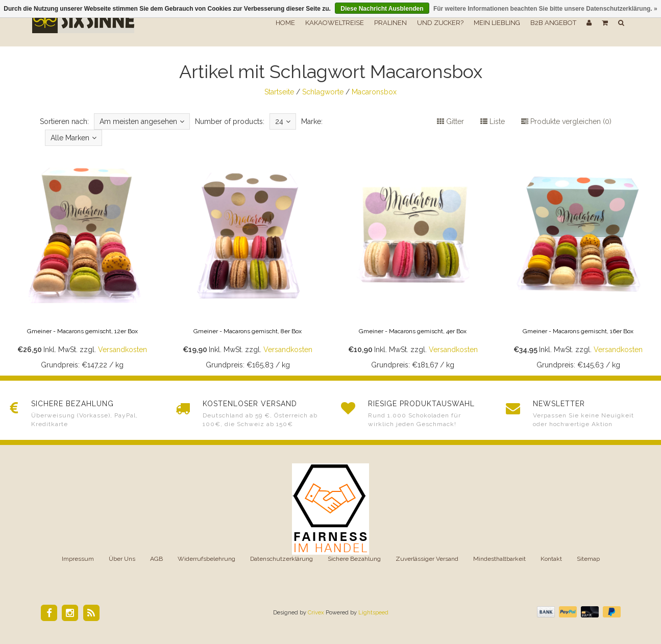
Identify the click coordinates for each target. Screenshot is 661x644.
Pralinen (390, 23)
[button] (605, 23)
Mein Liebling (497, 23)
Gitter (450, 121)
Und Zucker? (440, 23)
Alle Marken (74, 138)
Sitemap (588, 559)
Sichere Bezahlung (354, 559)
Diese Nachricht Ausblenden (382, 9)
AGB (156, 559)
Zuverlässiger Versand (427, 559)
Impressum (78, 559)
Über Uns (122, 559)
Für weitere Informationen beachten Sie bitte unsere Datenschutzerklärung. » (545, 9)
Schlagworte (323, 92)
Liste (493, 121)
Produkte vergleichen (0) (566, 121)
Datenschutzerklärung (281, 559)
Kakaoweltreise (335, 23)
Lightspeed (373, 613)
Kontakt (551, 559)
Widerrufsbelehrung (206, 559)
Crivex (316, 613)
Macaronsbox (374, 92)
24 (283, 121)
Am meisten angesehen (142, 121)
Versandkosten (123, 350)
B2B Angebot (553, 23)
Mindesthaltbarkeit (499, 559)
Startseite (279, 92)
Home (285, 23)
